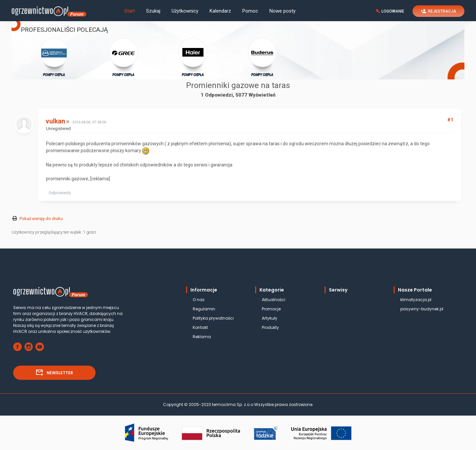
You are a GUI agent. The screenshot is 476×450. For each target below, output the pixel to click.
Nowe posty (282, 11)
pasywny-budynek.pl (422, 309)
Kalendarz (220, 11)
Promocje (271, 309)
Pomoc (250, 11)
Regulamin (204, 309)
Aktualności (274, 300)
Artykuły (270, 318)
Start (130, 11)
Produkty (270, 327)
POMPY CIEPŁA (54, 57)
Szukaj (153, 11)
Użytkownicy (185, 11)
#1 (450, 120)
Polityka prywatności (213, 318)
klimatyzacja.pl (416, 300)
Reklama (202, 337)
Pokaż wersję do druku (41, 219)
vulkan (56, 121)
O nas (199, 300)
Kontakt (200, 327)
